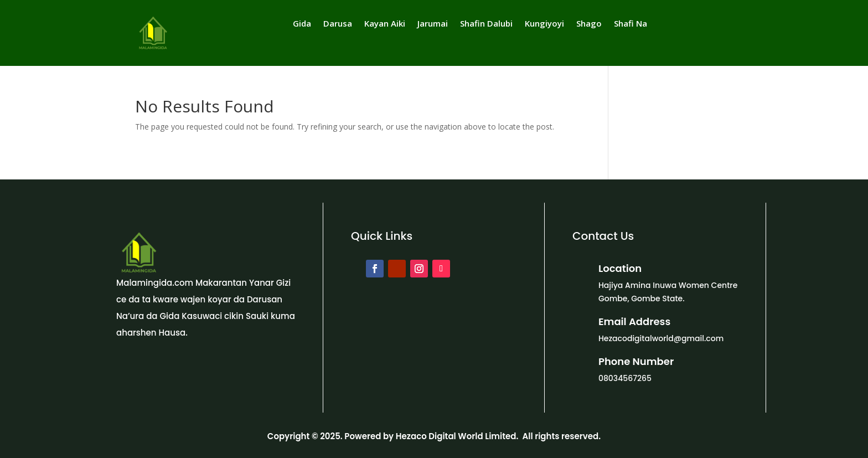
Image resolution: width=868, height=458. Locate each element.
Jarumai (433, 24)
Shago (589, 24)
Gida (302, 24)
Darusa (338, 24)
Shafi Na (631, 24)
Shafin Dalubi (486, 24)
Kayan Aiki (385, 24)
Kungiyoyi (544, 24)
